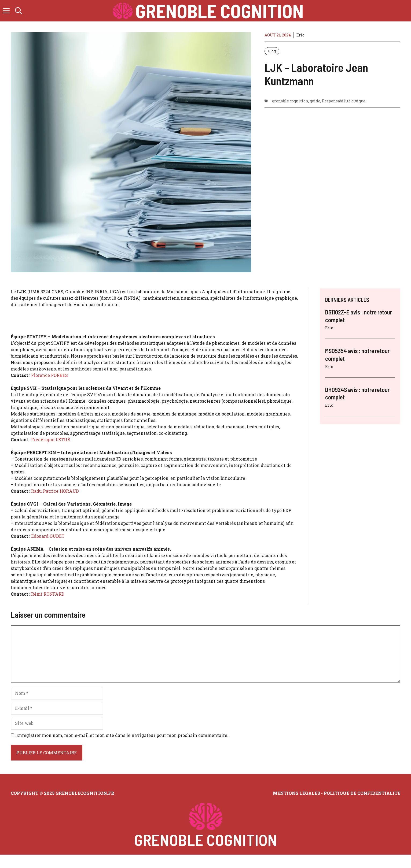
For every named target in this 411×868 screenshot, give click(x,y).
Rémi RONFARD (48, 594)
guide (315, 101)
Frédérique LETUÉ (51, 439)
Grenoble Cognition (220, 11)
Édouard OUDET (48, 536)
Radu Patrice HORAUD (55, 491)
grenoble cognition (290, 101)
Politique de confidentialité (362, 793)
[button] (19, 11)
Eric (300, 35)
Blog (272, 51)
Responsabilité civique (344, 101)
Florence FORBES (49, 375)
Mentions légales (296, 793)
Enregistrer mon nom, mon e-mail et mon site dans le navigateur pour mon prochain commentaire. (122, 735)
